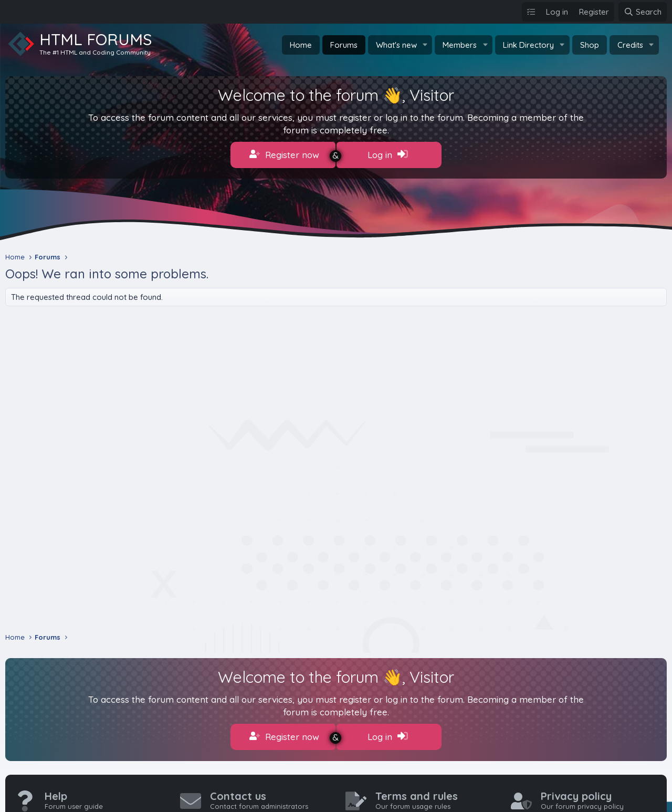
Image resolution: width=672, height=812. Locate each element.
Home (301, 45)
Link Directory (528, 45)
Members (460, 45)
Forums (344, 45)
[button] (425, 45)
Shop (590, 45)
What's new (396, 45)
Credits (630, 45)
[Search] (643, 12)
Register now (284, 154)
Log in (388, 154)
